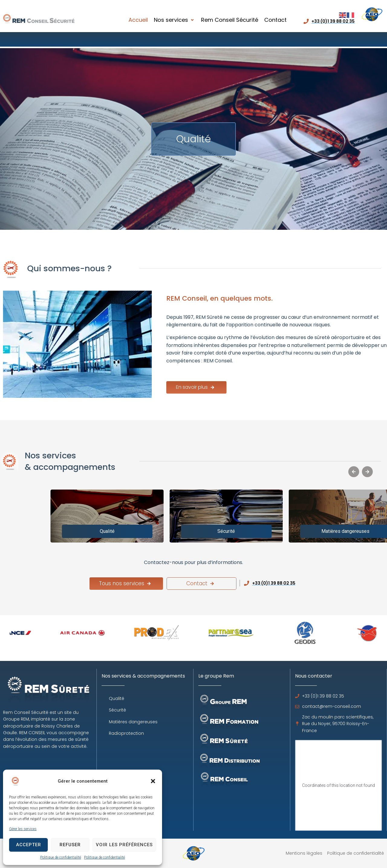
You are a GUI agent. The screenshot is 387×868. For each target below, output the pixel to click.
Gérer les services (23, 829)
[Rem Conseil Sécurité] (230, 20)
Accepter (29, 845)
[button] (153, 781)
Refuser (70, 845)
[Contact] (275, 20)
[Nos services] (174, 20)
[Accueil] (138, 20)
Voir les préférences (124, 845)
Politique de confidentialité (61, 857)
